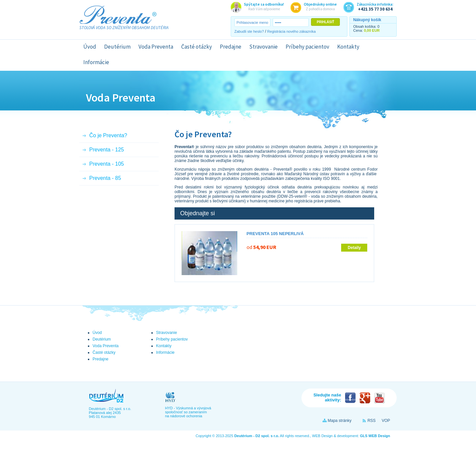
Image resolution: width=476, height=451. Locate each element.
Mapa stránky (339, 421)
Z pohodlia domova (320, 6)
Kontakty (348, 47)
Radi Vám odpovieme (264, 6)
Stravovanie (263, 47)
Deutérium (117, 47)
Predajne (231, 47)
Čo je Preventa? (108, 135)
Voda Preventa (156, 47)
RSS (372, 421)
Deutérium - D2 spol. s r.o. (257, 436)
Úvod (90, 47)
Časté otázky (197, 47)
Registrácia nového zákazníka (291, 31)
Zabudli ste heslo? (249, 31)
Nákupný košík (367, 20)
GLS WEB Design (375, 436)
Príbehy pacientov (307, 47)
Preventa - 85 (105, 178)
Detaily (354, 248)
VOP (386, 421)
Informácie (96, 62)
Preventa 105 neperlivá (275, 234)
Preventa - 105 (107, 164)
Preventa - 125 (107, 150)
